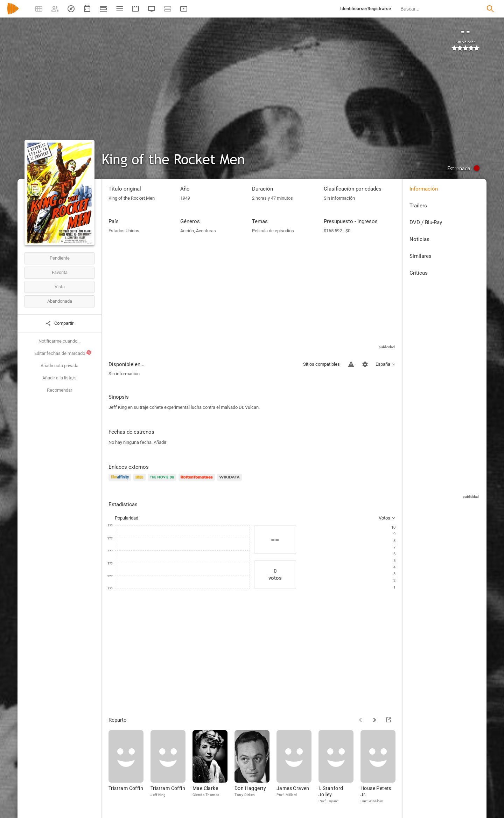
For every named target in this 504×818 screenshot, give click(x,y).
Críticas (419, 273)
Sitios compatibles (321, 364)
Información (424, 189)
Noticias (419, 239)
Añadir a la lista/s (59, 378)
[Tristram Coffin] (129, 767)
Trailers (418, 206)
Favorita (60, 272)
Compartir (59, 323)
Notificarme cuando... (59, 341)
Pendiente (60, 258)
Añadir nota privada (59, 366)
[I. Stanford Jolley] (339, 767)
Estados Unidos (124, 231)
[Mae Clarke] (213, 767)
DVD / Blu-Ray (426, 222)
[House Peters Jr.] (381, 767)
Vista (60, 287)
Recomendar (59, 390)
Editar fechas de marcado (63, 353)
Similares (421, 256)
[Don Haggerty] (255, 767)
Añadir (160, 442)
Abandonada (60, 301)
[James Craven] (297, 767)
